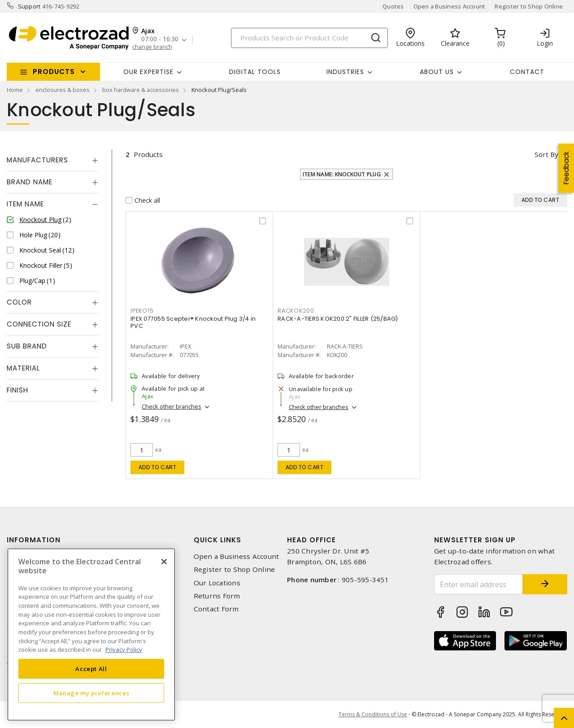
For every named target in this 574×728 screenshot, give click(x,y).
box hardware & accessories (141, 90)
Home (15, 90)
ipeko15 (142, 311)
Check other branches (172, 406)
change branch (152, 47)
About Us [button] (437, 72)
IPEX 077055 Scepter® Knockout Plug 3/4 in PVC (193, 322)
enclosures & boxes (63, 90)
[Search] (309, 38)
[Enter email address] (479, 584)
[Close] (164, 562)
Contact (527, 72)
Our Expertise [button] (148, 72)
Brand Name (30, 182)
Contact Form (216, 609)
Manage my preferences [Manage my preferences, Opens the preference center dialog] (91, 693)
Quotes (393, 6)
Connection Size (39, 324)
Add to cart (158, 467)
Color (19, 302)
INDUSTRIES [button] (345, 72)
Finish (17, 390)
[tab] (52, 160)
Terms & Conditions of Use (373, 714)
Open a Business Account (450, 6)
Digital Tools (255, 72)
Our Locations (217, 583)
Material (23, 368)
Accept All (91, 669)
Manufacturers (37, 160)
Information (34, 540)
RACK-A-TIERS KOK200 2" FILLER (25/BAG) (338, 319)
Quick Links (217, 540)
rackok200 (296, 311)
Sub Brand (27, 346)
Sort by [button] (546, 154)
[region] (91, 634)
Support (29, 6)
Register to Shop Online (529, 6)
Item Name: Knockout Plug (342, 174)
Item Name (25, 204)
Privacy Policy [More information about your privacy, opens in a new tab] (124, 650)
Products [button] (54, 72)
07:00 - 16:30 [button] (160, 39)
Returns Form (217, 596)
